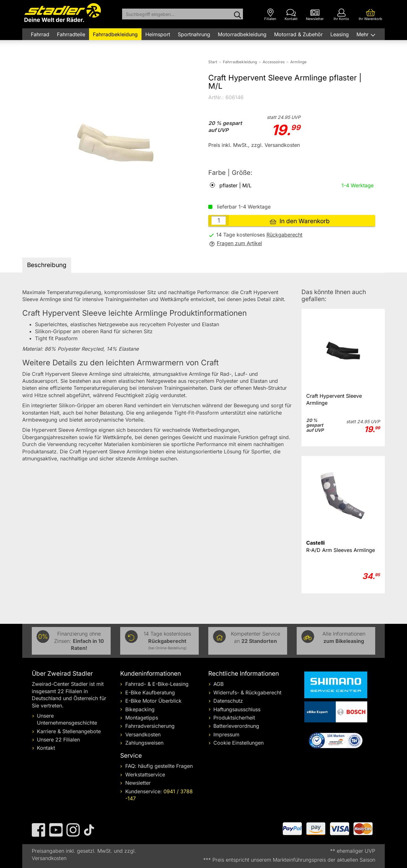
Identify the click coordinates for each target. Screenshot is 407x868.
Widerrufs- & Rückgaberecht (247, 692)
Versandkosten (143, 734)
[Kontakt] (291, 15)
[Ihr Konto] (341, 15)
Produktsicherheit (234, 718)
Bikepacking (140, 709)
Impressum (226, 734)
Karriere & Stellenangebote (69, 731)
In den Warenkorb (300, 221)
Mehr (363, 34)
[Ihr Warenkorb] (370, 15)
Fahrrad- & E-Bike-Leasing (157, 684)
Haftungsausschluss (237, 709)
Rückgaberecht (284, 235)
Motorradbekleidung (242, 34)
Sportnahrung (194, 34)
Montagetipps (142, 718)
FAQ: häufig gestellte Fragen (159, 766)
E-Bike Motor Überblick (153, 701)
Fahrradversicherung (150, 726)
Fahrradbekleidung (115, 34)
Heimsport (158, 34)
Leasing (340, 34)
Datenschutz (228, 701)
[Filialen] (270, 15)
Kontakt (46, 748)
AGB (218, 684)
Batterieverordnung (236, 726)
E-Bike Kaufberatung (150, 692)
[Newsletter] (315, 15)
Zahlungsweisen (144, 743)
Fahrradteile (71, 34)
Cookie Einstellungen (238, 743)
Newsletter (138, 783)
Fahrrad (40, 34)
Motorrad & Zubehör (298, 34)
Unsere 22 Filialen (58, 740)
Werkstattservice (145, 775)
